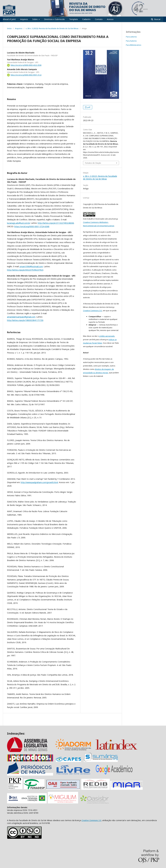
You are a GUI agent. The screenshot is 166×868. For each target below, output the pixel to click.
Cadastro (86, 19)
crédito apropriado (107, 336)
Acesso (110, 19)
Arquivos (24, 19)
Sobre (35, 19)
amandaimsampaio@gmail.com (21, 317)
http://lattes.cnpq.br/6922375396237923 (25, 270)
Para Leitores (131, 37)
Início (9, 28)
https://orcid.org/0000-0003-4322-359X (26, 65)
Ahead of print (9, 19)
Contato (99, 19)
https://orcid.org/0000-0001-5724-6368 (32, 226)
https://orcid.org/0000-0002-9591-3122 (26, 75)
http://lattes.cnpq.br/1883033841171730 (25, 320)
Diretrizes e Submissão (54, 19)
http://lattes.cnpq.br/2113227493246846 (56, 223)
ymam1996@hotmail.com (31, 266)
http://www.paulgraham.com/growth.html (39, 482)
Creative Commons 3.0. (93, 311)
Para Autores (131, 41)
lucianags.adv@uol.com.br (18, 223)
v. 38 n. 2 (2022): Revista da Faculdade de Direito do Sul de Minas (52, 28)
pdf (89, 107)
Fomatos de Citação (93, 163)
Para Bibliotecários (134, 45)
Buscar (157, 19)
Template (74, 19)
